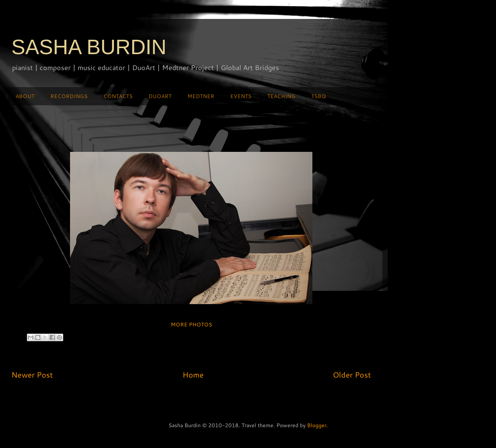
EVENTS (241, 96)
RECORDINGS (69, 96)
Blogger (317, 425)
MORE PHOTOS (191, 325)
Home (193, 375)
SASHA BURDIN (89, 47)
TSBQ (319, 96)
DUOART (160, 96)
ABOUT (25, 96)
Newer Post (32, 375)
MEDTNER (201, 96)
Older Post (352, 375)
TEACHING (281, 96)
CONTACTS (118, 96)
